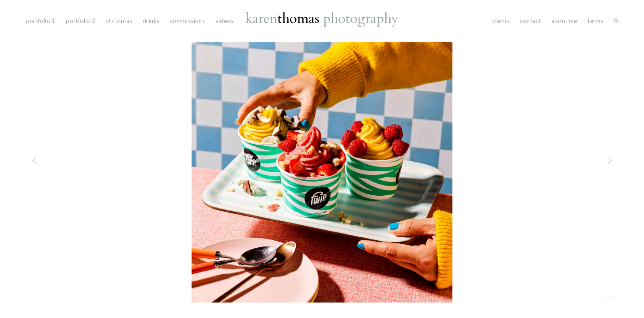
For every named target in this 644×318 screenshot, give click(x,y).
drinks (151, 21)
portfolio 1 (40, 21)
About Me (564, 21)
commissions (187, 21)
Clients (501, 21)
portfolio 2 (81, 21)
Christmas (119, 21)
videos (224, 21)
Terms (595, 21)
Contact (530, 21)
